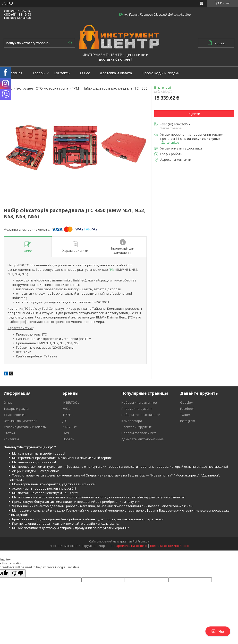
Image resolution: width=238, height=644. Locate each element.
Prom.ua (143, 541)
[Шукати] (70, 43)
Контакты (62, 73)
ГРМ (75, 88)
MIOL (66, 409)
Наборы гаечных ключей (141, 415)
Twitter (185, 415)
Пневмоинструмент (137, 409)
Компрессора (132, 421)
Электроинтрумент (136, 427)
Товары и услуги (16, 409)
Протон (68, 439)
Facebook (187, 409)
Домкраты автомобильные (143, 439)
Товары (39, 73)
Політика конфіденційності (169, 546)
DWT (66, 433)
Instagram (188, 421)
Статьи (9, 433)
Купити (194, 114)
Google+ (186, 402)
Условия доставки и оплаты (25, 427)
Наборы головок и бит (139, 433)
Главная (15, 73)
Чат (218, 631)
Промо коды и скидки (161, 73)
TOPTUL (68, 415)
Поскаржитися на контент (128, 546)
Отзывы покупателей (21, 421)
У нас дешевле (15, 415)
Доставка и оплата (116, 73)
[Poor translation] (18, 573)
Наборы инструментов (139, 402)
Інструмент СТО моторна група (42, 88)
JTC (65, 421)
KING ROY (70, 427)
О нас (85, 73)
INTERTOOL (71, 402)
